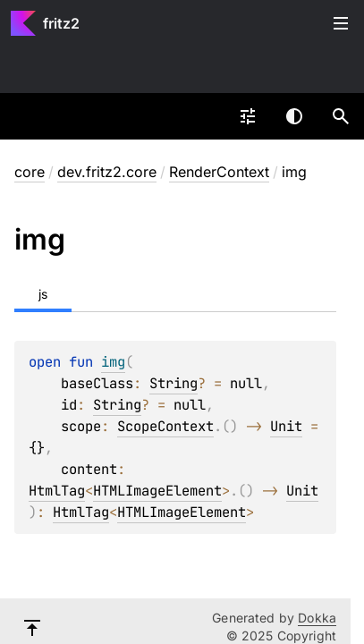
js (43, 294)
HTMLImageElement (157, 491)
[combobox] (248, 116)
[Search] (341, 116)
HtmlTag (57, 491)
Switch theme (294, 116)
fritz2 (61, 23)
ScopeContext (165, 426)
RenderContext (219, 172)
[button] (341, 116)
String (174, 383)
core (30, 172)
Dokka (317, 618)
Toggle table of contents (341, 23)
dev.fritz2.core (107, 172)
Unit (286, 426)
